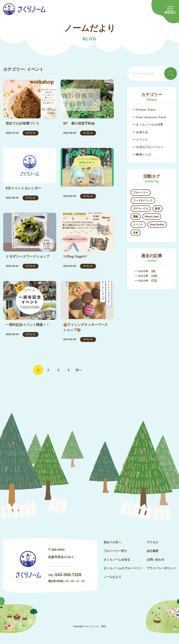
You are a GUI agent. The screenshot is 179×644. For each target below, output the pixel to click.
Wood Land (152, 217)
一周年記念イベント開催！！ (28, 325)
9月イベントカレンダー (23, 188)
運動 (136, 217)
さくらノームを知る (117, 560)
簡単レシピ (144, 155)
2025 (142, 271)
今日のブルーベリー (150, 147)
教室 (158, 209)
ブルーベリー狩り (115, 551)
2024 (142, 276)
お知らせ (142, 132)
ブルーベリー (141, 193)
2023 (142, 281)
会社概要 (152, 551)
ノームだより (112, 577)
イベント (31, 133)
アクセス (152, 542)
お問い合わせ (155, 560)
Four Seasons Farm (151, 117)
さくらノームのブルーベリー (123, 568)
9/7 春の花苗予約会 (79, 123)
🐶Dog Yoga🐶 (75, 256)
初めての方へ (112, 542)
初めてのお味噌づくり (23, 123)
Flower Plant (146, 110)
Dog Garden (157, 225)
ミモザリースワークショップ (28, 256)
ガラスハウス (141, 209)
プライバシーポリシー (161, 568)
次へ (79, 370)
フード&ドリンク (143, 201)
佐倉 (136, 233)
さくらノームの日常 (150, 125)
